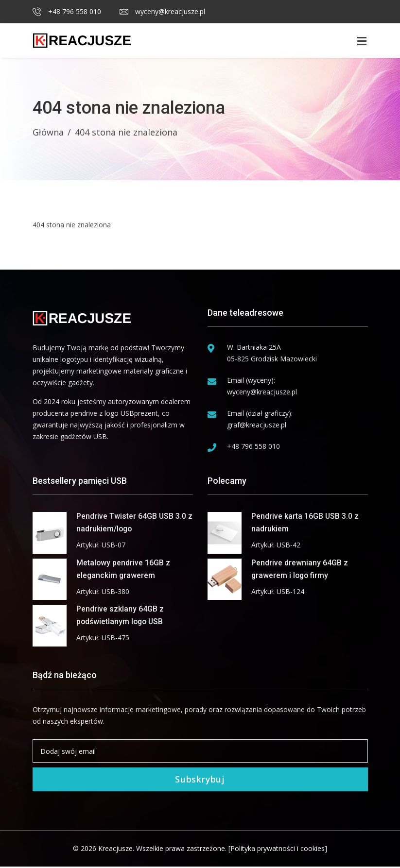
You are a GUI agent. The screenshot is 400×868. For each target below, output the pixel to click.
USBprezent (139, 413)
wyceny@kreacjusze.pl (162, 11)
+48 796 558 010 (67, 11)
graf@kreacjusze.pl (257, 425)
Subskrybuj (200, 781)
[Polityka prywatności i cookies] (278, 850)
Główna (48, 132)
